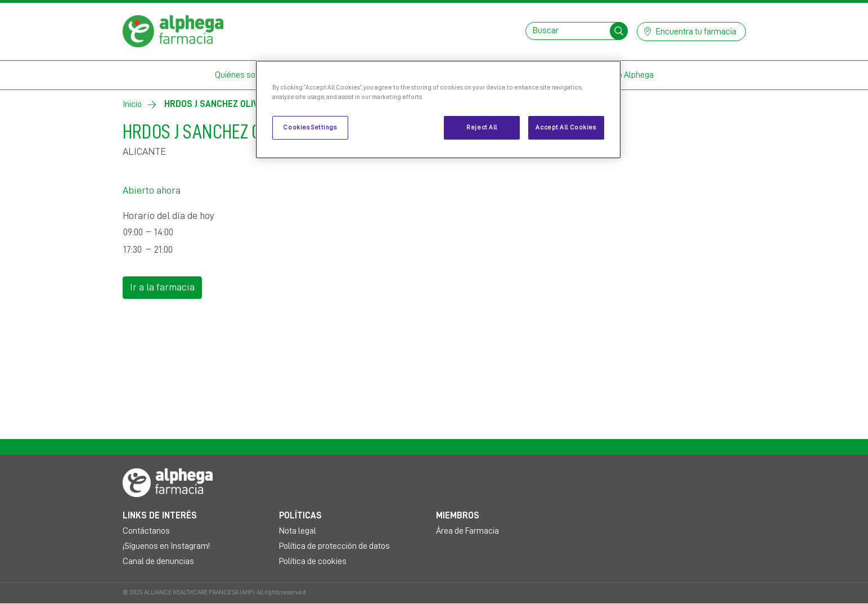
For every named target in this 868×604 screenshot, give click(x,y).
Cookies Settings (310, 127)
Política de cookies (313, 561)
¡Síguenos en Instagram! (166, 546)
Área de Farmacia (467, 531)
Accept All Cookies (566, 127)
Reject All (482, 127)
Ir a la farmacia (162, 287)
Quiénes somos (243, 75)
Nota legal (298, 531)
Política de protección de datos (334, 546)
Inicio (132, 104)
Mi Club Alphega (625, 75)
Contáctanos (146, 531)
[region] (438, 109)
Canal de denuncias (158, 561)
